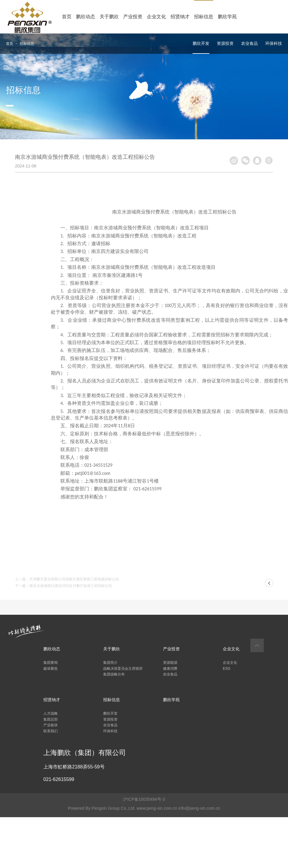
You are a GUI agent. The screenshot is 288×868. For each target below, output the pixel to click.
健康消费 (170, 669)
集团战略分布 (114, 674)
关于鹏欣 (109, 17)
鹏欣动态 (86, 17)
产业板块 (51, 725)
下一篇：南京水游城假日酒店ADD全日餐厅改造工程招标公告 (64, 586)
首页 (67, 17)
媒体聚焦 (51, 669)
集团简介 (110, 663)
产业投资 (133, 17)
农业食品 (249, 43)
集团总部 (51, 719)
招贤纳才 (180, 17)
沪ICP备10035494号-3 (144, 799)
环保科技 (274, 43)
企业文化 (156, 17)
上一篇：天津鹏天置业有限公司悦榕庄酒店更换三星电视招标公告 (67, 579)
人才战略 (51, 713)
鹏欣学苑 (227, 17)
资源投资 (225, 43)
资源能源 (170, 663)
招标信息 (204, 17)
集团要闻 (51, 663)
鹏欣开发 (201, 43)
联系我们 (51, 731)
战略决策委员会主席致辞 (123, 669)
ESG (227, 669)
